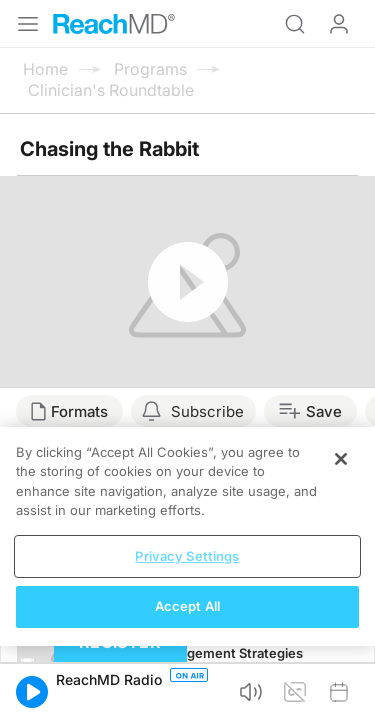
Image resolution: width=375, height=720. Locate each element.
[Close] (341, 459)
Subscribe (207, 411)
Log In (339, 24)
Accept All (187, 606)
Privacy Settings (187, 556)
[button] (32, 692)
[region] (187, 536)
